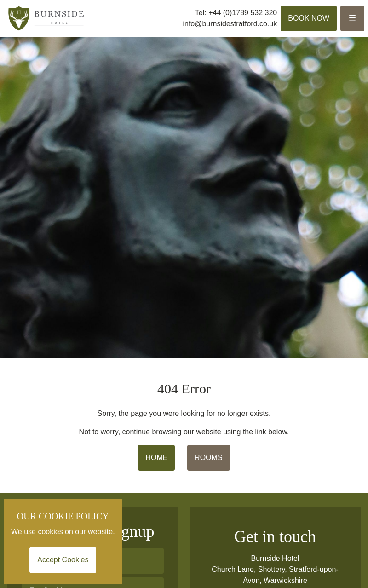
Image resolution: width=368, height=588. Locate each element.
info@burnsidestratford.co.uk (230, 24)
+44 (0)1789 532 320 (243, 13)
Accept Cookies (63, 560)
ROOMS (208, 458)
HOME (156, 458)
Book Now (309, 18)
